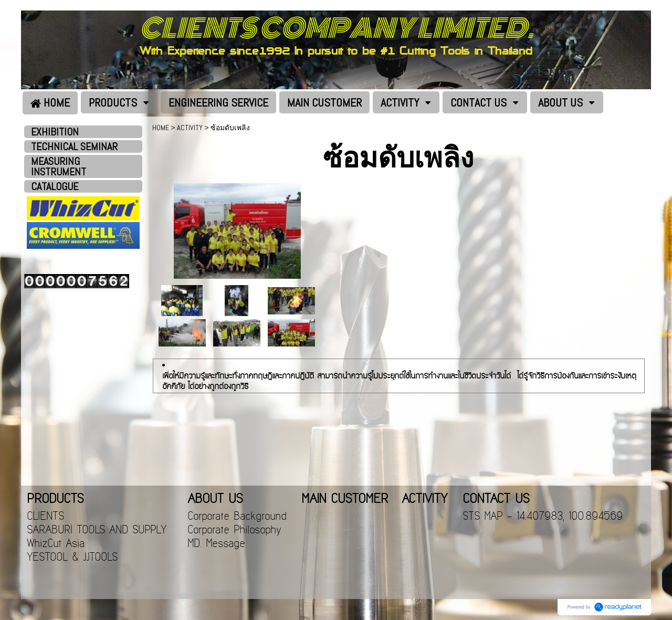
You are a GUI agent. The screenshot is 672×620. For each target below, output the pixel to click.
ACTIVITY (190, 128)
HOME (161, 128)
